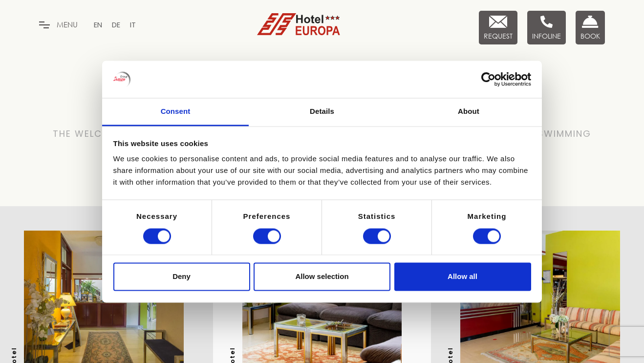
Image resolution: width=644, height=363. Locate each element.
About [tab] (469, 112)
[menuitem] (98, 25)
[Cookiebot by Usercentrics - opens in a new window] (488, 79)
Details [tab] (322, 112)
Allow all (462, 277)
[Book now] (590, 28)
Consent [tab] (176, 112)
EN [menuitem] (98, 25)
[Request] (498, 28)
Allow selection (322, 277)
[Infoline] (547, 28)
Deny (182, 277)
